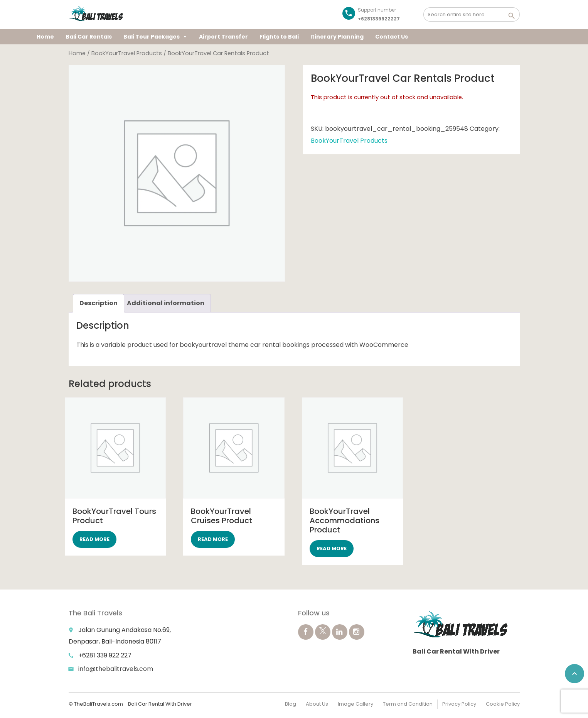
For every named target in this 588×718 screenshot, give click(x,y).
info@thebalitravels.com (116, 669)
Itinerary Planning (337, 37)
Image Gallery (355, 704)
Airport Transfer (223, 37)
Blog (291, 704)
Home (45, 37)
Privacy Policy (459, 704)
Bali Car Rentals (89, 37)
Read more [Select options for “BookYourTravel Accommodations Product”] (332, 548)
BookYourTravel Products (127, 53)
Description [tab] (99, 303)
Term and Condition (408, 704)
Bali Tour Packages (155, 37)
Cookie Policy (503, 704)
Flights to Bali (279, 37)
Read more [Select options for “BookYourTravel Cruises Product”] (213, 539)
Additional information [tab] (166, 303)
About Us (317, 704)
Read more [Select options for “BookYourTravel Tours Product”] (94, 539)
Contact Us (392, 37)
